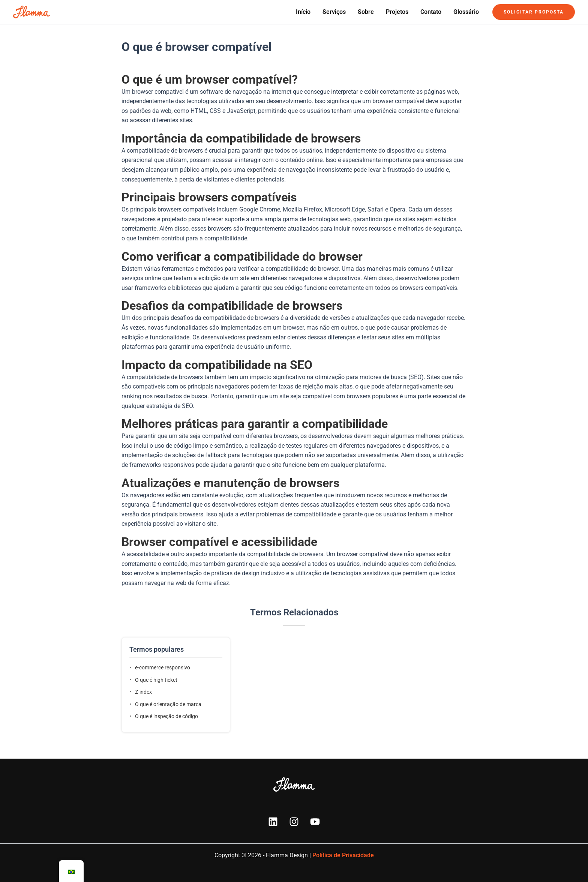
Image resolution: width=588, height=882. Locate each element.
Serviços (334, 12)
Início (303, 12)
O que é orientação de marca (168, 704)
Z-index (143, 692)
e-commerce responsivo (163, 667)
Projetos (397, 12)
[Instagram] (294, 822)
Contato (431, 12)
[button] (534, 12)
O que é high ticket (156, 680)
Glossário (466, 12)
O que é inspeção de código (166, 716)
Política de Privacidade (343, 855)
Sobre (366, 12)
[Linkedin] (273, 822)
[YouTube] (315, 822)
